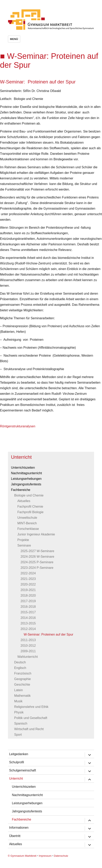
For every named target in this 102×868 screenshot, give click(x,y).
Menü (14, 39)
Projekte (23, 540)
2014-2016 (28, 618)
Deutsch (20, 662)
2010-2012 (28, 646)
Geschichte (22, 685)
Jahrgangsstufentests (26, 484)
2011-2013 (28, 640)
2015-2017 (28, 612)
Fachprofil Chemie (30, 507)
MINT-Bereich (27, 523)
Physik (19, 712)
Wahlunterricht (28, 657)
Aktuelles (24, 501)
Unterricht (21, 457)
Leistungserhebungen (26, 479)
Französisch (23, 673)
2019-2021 (28, 590)
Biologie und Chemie (29, 495)
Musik (18, 701)
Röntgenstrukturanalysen (18, 426)
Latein (19, 690)
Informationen (19, 828)
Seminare (24, 545)
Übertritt (15, 836)
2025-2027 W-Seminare (38, 551)
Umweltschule (27, 518)
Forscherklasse (28, 529)
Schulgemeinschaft (23, 770)
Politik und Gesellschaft (31, 718)
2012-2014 (28, 629)
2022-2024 (28, 573)
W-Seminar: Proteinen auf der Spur (49, 634)
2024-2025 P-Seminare (37, 562)
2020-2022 (28, 584)
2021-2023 (28, 579)
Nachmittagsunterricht (27, 473)
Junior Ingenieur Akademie (36, 534)
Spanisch (21, 723)
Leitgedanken (19, 754)
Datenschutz (61, 856)
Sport (18, 735)
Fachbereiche (21, 490)
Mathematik (23, 696)
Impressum (45, 856)
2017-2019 (28, 601)
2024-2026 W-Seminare (38, 557)
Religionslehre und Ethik (31, 707)
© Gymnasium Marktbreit (22, 856)
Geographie (23, 679)
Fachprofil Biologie (31, 512)
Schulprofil (17, 762)
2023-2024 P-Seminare (37, 568)
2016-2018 (28, 607)
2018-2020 (28, 596)
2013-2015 (28, 623)
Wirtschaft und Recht (29, 729)
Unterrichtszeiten (23, 468)
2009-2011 (28, 651)
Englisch (20, 668)
